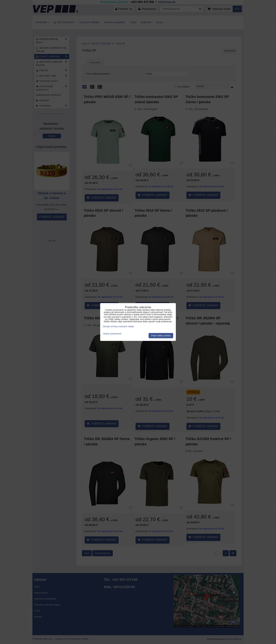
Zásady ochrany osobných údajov (119, 326)
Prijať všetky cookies (161, 336)
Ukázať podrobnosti (112, 334)
